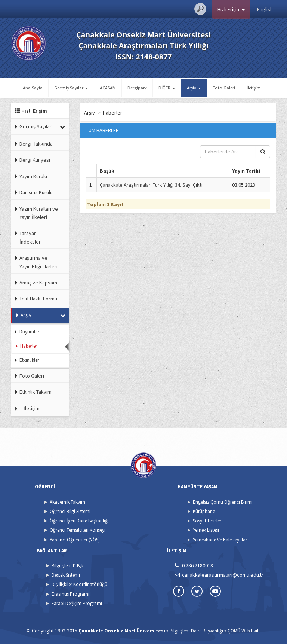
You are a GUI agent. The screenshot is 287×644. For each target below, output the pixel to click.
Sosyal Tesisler (207, 521)
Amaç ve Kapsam (38, 283)
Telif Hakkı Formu (38, 299)
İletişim (254, 88)
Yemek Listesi (206, 530)
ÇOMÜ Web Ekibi (244, 631)
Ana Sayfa (33, 88)
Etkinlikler (29, 360)
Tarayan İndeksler (30, 237)
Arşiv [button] (194, 88)
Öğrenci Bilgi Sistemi (70, 511)
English (265, 9)
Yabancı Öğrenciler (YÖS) (75, 540)
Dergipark (137, 88)
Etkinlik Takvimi (36, 392)
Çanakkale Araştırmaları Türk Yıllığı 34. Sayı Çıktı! (152, 185)
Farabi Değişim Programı (77, 603)
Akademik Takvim (67, 502)
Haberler (29, 346)
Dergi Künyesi (35, 160)
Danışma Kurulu (36, 192)
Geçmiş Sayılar (36, 126)
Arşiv (26, 315)
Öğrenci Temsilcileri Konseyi (78, 530)
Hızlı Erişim (231, 9)
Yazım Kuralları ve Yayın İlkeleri (39, 213)
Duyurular (29, 332)
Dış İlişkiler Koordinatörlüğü (79, 584)
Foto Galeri (224, 88)
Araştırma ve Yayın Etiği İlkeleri (38, 262)
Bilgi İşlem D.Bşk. (68, 566)
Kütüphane (204, 511)
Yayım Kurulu (33, 176)
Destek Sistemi (66, 575)
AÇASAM (108, 88)
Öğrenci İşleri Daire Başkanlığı (79, 521)
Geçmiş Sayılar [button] (71, 88)
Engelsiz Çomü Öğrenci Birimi (223, 502)
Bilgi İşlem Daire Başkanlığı (196, 631)
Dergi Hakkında (36, 144)
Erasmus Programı (70, 594)
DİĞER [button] (167, 88)
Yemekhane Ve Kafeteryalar (220, 540)
